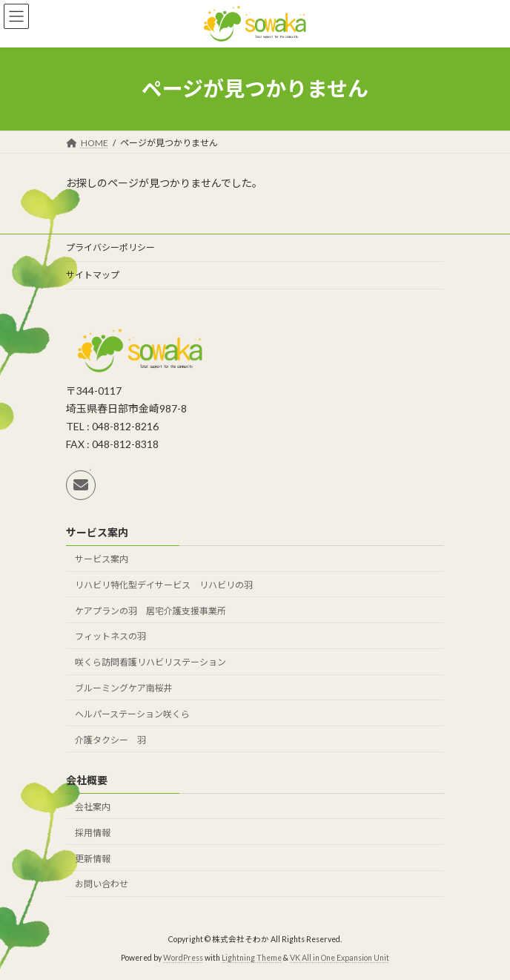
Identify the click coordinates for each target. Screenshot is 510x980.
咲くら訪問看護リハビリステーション (150, 662)
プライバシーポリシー (110, 247)
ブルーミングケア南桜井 (124, 688)
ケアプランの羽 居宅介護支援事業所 (150, 611)
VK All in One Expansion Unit (340, 957)
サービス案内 (102, 559)
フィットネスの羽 (110, 636)
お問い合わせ (102, 884)
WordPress (183, 957)
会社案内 (93, 807)
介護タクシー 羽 (110, 739)
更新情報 (93, 858)
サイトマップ (93, 275)
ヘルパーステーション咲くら (132, 714)
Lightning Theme (252, 957)
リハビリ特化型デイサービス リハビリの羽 (164, 585)
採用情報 (93, 833)
